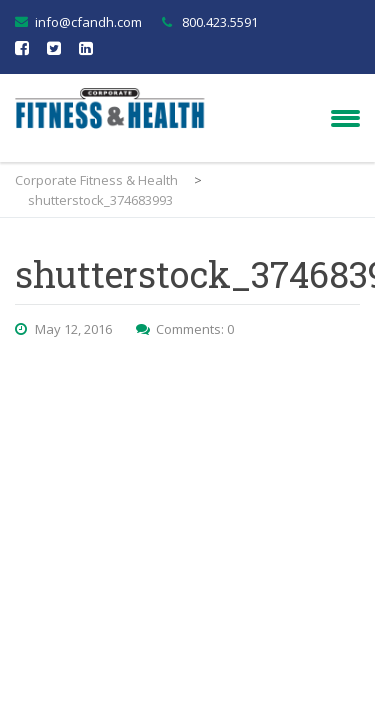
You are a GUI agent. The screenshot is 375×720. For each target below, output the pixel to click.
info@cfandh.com (88, 22)
